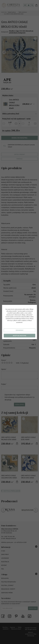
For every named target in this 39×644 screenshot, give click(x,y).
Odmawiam (19, 330)
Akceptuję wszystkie (19, 336)
